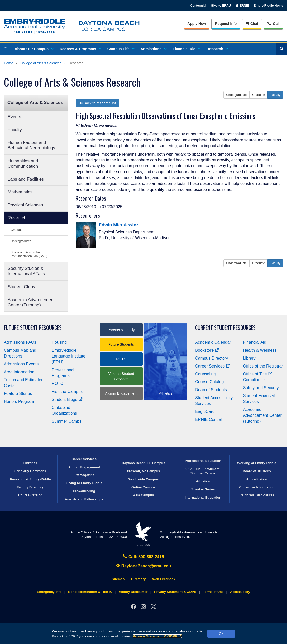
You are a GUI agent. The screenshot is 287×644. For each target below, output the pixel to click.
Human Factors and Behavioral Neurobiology (31, 145)
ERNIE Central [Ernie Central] (209, 419)
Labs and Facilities (26, 179)
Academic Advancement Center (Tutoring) (31, 302)
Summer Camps (66, 421)
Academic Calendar (213, 342)
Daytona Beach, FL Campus (143, 463)
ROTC (57, 384)
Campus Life (121, 49)
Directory (138, 579)
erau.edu (143, 534)
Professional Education (203, 461)
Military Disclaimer (133, 592)
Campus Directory (212, 358)
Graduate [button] (259, 95)
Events (14, 117)
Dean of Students (211, 390)
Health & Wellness (260, 350)
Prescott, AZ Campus (144, 471)
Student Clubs (21, 287)
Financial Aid (186, 49)
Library (249, 358)
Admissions (153, 49)
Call (273, 23)
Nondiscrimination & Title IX (90, 592)
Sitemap (118, 579)
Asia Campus (143, 495)
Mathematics (20, 192)
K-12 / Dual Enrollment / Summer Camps (203, 471)
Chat (252, 24)
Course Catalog (209, 382)
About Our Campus (34, 49)
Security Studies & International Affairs (26, 271)
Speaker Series (203, 489)
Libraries (30, 463)
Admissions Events (21, 364)
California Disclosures (257, 495)
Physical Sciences (25, 205)
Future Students (121, 344)
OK (221, 634)
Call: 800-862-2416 (143, 557)
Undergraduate (21, 241)
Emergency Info (49, 592)
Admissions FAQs (20, 342)
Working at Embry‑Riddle (257, 463)
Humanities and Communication (23, 164)
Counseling (205, 374)
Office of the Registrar (263, 366)
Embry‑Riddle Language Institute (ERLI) (69, 356)
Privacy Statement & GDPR (157, 636)
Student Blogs (67, 399)
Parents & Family (121, 330)
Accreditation (257, 479)
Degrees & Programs (80, 49)
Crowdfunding (84, 491)
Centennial (198, 6)
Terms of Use (213, 592)
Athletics (203, 481)
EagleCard (205, 412)
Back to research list (98, 103)
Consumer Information (257, 487)
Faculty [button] (275, 95)
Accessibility (240, 592)
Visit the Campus (67, 392)
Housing (59, 342)
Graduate (17, 230)
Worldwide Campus (144, 479)
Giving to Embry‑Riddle (84, 483)
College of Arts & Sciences (41, 63)
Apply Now (197, 24)
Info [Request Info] (226, 24)
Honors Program (19, 402)
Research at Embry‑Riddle (30, 479)
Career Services (213, 366)
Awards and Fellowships (84, 499)
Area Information (19, 372)
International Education (203, 497)
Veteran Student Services (121, 376)
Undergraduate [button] (236, 95)
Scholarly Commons (30, 471)
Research (217, 49)
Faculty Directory (30, 487)
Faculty (15, 130)
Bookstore (207, 350)
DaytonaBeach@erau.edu (143, 566)
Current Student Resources (225, 328)
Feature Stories (18, 394)
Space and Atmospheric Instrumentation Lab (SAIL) (29, 254)
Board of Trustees (257, 471)
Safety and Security (261, 388)
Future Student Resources (33, 328)
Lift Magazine (84, 475)
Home (8, 63)
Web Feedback (164, 579)
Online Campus (143, 487)
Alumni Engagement (121, 393)
